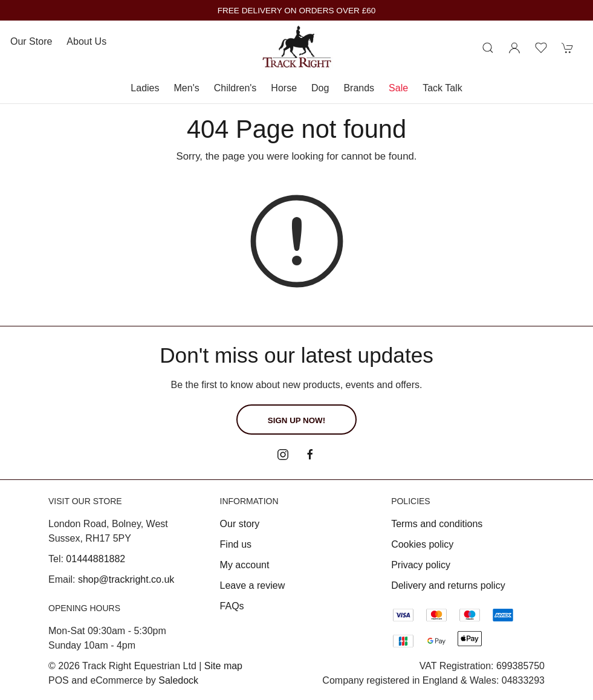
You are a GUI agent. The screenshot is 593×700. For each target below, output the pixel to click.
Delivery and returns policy (448, 585)
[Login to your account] (514, 48)
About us (86, 41)
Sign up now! (296, 420)
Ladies (145, 88)
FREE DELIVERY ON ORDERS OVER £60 (297, 11)
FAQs (232, 606)
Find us (236, 544)
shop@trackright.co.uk (126, 579)
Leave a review (253, 585)
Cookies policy (422, 544)
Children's (235, 88)
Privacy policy (421, 565)
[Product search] (488, 48)
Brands (359, 88)
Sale (398, 88)
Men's (187, 88)
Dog (320, 88)
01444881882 (96, 559)
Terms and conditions (437, 524)
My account (245, 565)
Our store (31, 41)
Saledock (178, 680)
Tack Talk (442, 88)
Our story (240, 524)
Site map (223, 666)
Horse (284, 88)
